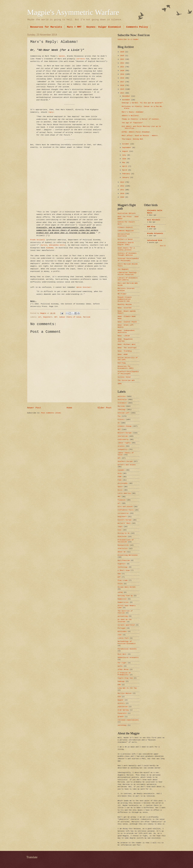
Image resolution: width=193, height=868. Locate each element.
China (120, 584)
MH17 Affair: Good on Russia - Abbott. (140, 136)
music (120, 490)
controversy (123, 440)
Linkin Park (123, 638)
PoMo (120, 477)
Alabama (50, 248)
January (126, 178)
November (127, 100)
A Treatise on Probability (124, 674)
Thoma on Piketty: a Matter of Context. (141, 119)
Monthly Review (125, 305)
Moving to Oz (124, 533)
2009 (123, 197)
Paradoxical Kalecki (127, 649)
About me (122, 552)
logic (120, 527)
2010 (123, 194)
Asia (120, 473)
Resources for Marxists (46, 27)
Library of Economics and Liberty (128, 279)
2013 (123, 182)
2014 (123, 93)
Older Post (105, 408)
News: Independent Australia (126, 331)
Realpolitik (123, 545)
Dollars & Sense (125, 239)
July (125, 155)
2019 (123, 74)
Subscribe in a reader (128, 39)
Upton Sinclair (84, 287)
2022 (123, 63)
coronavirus (123, 513)
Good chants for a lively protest (126, 249)
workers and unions (127, 465)
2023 (123, 59)
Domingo (121, 681)
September (127, 148)
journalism (123, 436)
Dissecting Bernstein (128, 555)
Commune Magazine (126, 231)
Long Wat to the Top (127, 688)
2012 (123, 186)
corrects (81, 59)
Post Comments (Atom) (51, 413)
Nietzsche (122, 537)
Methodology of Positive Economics (127, 642)
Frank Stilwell (38, 240)
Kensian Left (124, 413)
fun (119, 416)
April (125, 166)
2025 (123, 56)
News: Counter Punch (127, 322)
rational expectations (128, 720)
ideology (122, 410)
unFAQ (120, 592)
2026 (123, 52)
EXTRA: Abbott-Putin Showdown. (136, 132)
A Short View (124, 570)
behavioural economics (128, 658)
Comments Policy (137, 27)
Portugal (122, 628)
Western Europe (125, 433)
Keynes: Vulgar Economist (104, 27)
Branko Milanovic (155, 233)
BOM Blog (151, 227)
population (123, 707)
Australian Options (127, 213)
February (127, 174)
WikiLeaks (122, 632)
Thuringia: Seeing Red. (133, 139)
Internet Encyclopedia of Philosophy (128, 260)
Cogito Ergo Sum (125, 678)
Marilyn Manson (125, 693)
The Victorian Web (126, 380)
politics (122, 396)
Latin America (124, 493)
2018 (123, 78)
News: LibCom (124, 336)
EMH (119, 685)
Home (69, 408)
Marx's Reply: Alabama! (133, 112)
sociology (122, 725)
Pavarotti (122, 713)
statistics (123, 549)
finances (122, 500)
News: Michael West (127, 344)
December (127, 96)
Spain (120, 487)
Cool (120, 530)
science (121, 446)
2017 (123, 82)
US (119, 423)
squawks (121, 470)
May (124, 163)
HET (56, 317)
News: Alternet (125, 308)
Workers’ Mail (124, 523)
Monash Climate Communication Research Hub (125, 299)
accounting (123, 616)
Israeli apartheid (126, 625)
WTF (119, 577)
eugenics (122, 564)
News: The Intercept (127, 348)
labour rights (124, 443)
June (125, 159)
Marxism (87, 317)
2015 (123, 89)
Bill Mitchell (154, 220)
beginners (48, 317)
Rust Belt (122, 654)
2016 (123, 85)
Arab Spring (123, 710)
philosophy (123, 483)
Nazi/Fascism (124, 560)
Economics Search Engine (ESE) (126, 244)
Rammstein (122, 599)
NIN (119, 697)
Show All (163, 246)
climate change (125, 426)
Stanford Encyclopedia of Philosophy (128, 373)
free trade (123, 580)
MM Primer (122, 294)
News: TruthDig (125, 351)
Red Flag (122, 363)
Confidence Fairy (126, 510)
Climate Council (125, 227)
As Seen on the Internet (125, 621)
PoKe (120, 480)
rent (120, 635)
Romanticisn (123, 602)
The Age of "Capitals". (133, 123)
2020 (123, 71)
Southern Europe (125, 461)
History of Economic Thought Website (127, 254)
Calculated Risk (155, 240)
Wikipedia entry (57, 245)
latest (62, 56)
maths (120, 666)
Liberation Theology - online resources (128, 274)
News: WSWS (123, 354)
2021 (123, 67)
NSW (119, 574)
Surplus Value (124, 377)
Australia (122, 400)
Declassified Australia (124, 235)
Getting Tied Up (125, 596)
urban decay (123, 669)
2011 (123, 190)
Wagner (121, 700)
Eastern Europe (125, 520)
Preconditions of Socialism (126, 541)
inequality (123, 449)
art (40, 317)
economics (122, 403)
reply (51, 112)
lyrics (44, 245)
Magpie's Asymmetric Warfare (73, 12)
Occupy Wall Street (127, 587)
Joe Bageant (123, 269)
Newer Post (34, 408)
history (121, 420)
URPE (120, 384)
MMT (119, 497)
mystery (121, 703)
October (126, 144)
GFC (119, 458)
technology (123, 567)
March (125, 170)
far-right (122, 663)
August (126, 151)
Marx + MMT (74, 27)
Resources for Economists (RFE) (126, 367)
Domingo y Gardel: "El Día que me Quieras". (143, 103)
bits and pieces (125, 507)
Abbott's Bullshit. (131, 116)
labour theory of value (70, 317)
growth (121, 717)
